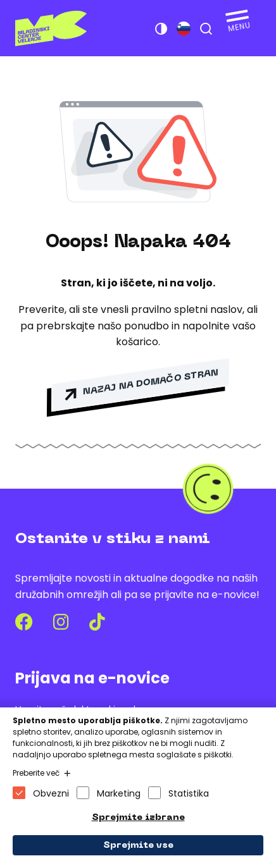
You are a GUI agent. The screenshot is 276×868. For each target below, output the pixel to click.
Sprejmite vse (138, 846)
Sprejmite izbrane (138, 818)
